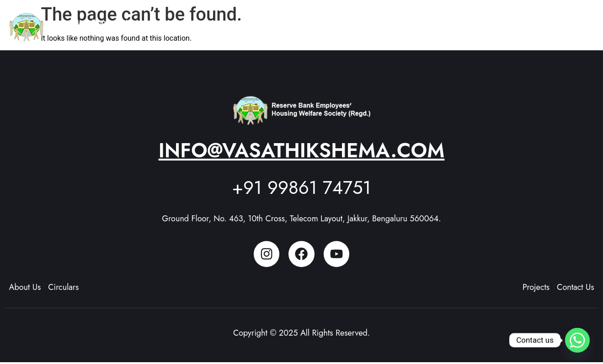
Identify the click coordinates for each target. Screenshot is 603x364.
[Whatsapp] (577, 340)
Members (470, 23)
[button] (370, 23)
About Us (370, 23)
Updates (518, 23)
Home (326, 23)
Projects (422, 23)
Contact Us (568, 23)
